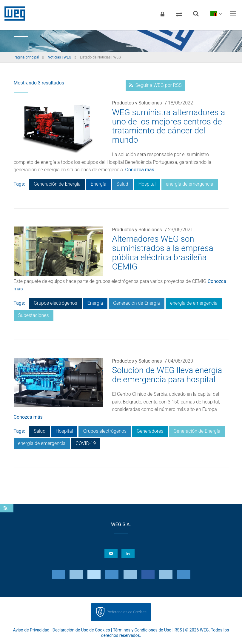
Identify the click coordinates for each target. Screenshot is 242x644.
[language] (216, 13)
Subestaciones (34, 315)
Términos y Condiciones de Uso (142, 630)
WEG (13, 13)
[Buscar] (196, 13)
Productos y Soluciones (137, 103)
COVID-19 (86, 443)
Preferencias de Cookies (127, 612)
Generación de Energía (57, 184)
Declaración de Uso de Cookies (81, 630)
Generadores (150, 431)
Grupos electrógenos (56, 303)
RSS (178, 630)
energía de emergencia (190, 184)
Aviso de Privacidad (31, 630)
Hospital (147, 184)
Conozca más (140, 170)
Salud (122, 184)
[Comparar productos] (179, 13)
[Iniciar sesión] (162, 13)
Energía (98, 184)
